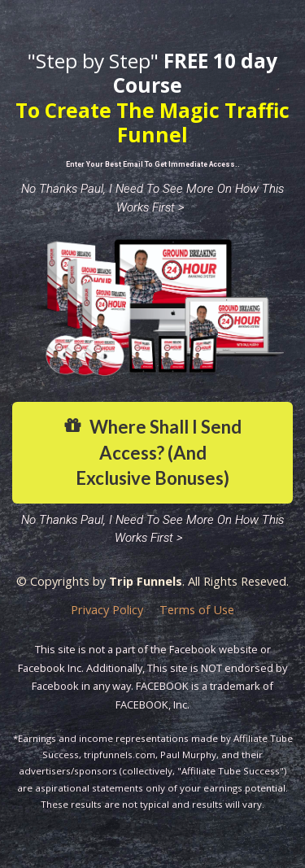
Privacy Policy (107, 610)
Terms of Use (197, 610)
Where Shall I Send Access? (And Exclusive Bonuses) (152, 452)
